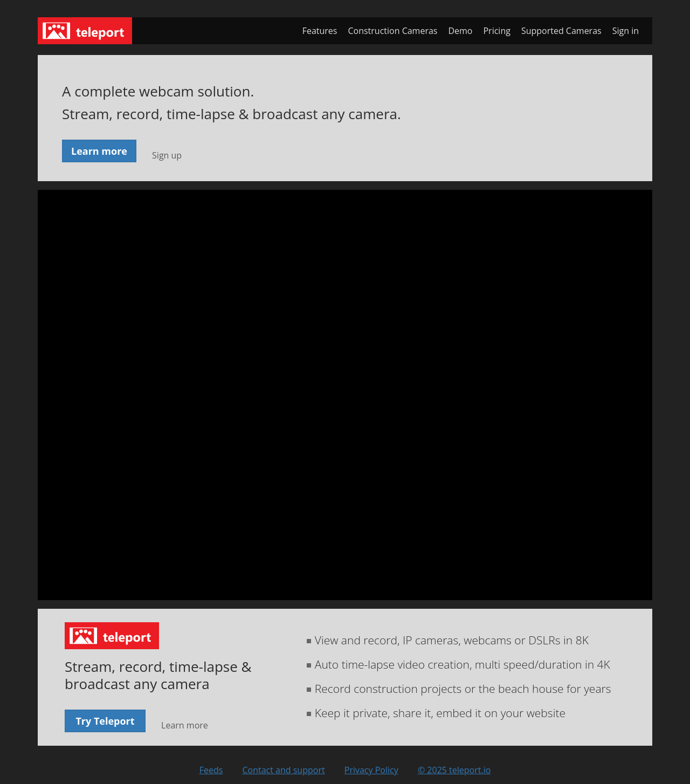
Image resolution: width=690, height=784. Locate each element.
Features (320, 31)
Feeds (211, 770)
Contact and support (283, 770)
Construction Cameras (392, 31)
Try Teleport (105, 721)
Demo (460, 31)
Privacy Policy (371, 770)
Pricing (496, 31)
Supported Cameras (561, 31)
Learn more (99, 151)
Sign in (626, 31)
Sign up (167, 155)
